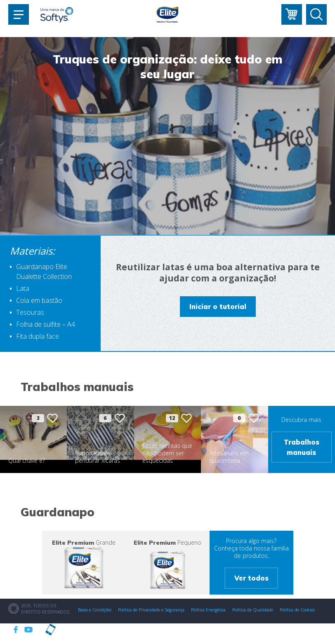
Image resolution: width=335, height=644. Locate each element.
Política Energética (208, 610)
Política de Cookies (297, 610)
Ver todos (251, 578)
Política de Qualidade (253, 610)
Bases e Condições (95, 610)
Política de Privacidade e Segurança (151, 610)
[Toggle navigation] (19, 14)
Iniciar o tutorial (218, 307)
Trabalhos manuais (302, 447)
